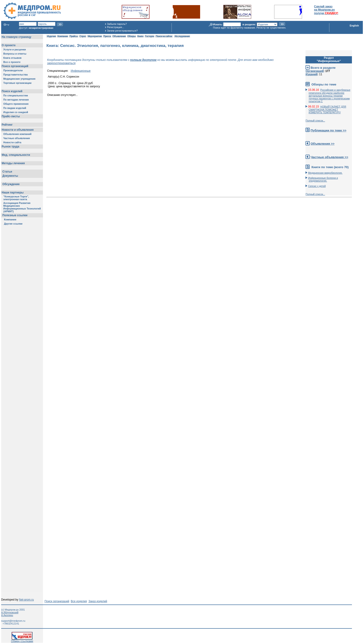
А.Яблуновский (10, 612)
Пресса (107, 36)
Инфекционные (81, 71)
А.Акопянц (7, 615)
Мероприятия (95, 36)
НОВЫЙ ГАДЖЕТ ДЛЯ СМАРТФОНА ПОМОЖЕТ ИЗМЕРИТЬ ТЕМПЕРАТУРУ (328, 110)
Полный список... (315, 121)
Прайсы (74, 36)
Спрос (83, 36)
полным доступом (143, 60)
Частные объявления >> (329, 157)
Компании (63, 36)
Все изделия (79, 601)
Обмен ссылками (22, 640)
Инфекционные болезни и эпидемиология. (323, 179)
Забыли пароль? (117, 24)
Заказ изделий (98, 601)
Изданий (311, 74)
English (354, 26)
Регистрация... (115, 27)
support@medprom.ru (13, 621)
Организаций (315, 71)
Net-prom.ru (26, 600)
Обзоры (132, 36)
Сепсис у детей (317, 186)
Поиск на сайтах (164, 36)
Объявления (119, 36)
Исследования (182, 36)
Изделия (51, 36)
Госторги (150, 36)
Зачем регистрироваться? (122, 31)
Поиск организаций (57, 601)
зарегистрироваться (61, 63)
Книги (140, 36)
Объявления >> (323, 144)
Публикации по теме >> (328, 130)
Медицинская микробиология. (325, 173)
